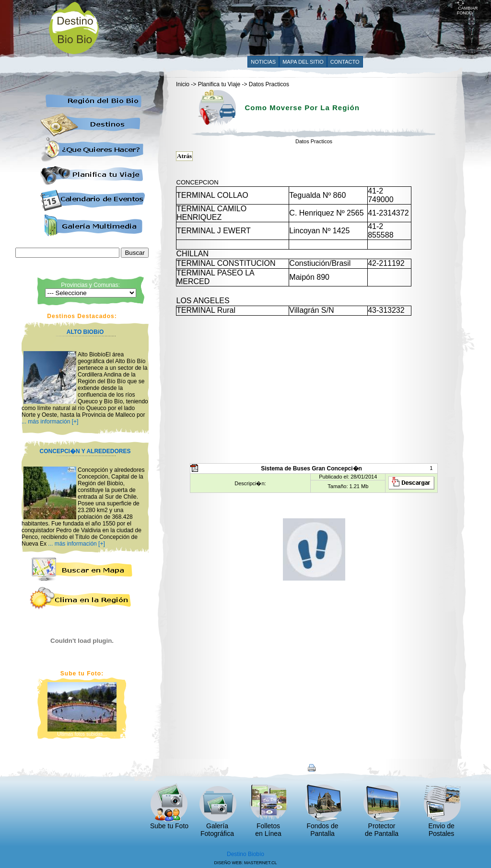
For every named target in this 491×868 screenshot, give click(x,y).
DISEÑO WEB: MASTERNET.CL (245, 863)
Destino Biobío (245, 854)
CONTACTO (345, 62)
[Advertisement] (282, 27)
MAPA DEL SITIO (303, 62)
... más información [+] (50, 422)
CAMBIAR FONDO (468, 9)
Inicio (183, 84)
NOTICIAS (263, 62)
